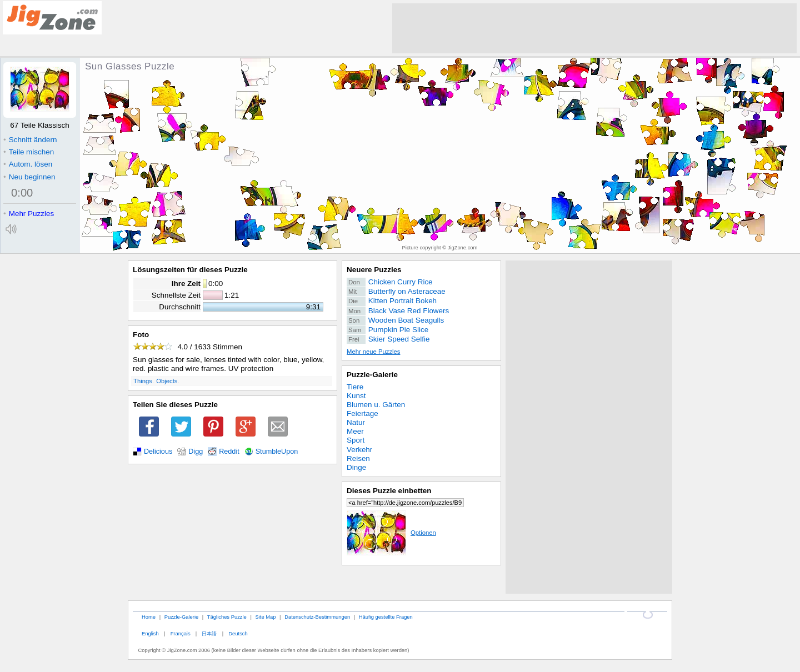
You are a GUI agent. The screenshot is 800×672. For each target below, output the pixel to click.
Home (149, 617)
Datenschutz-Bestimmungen (317, 617)
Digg (196, 452)
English (150, 633)
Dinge (356, 467)
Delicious (158, 452)
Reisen (358, 458)
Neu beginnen (29, 177)
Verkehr (359, 450)
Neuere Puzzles (374, 270)
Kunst (356, 396)
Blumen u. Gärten (376, 405)
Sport (356, 440)
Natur (356, 422)
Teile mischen (29, 152)
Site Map (265, 617)
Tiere (355, 387)
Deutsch (238, 633)
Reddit (229, 452)
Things (143, 381)
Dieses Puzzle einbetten (389, 491)
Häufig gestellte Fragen (386, 617)
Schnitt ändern (30, 140)
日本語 (209, 633)
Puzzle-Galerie (372, 375)
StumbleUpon (277, 452)
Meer (355, 431)
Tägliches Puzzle (227, 617)
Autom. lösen (28, 164)
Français (181, 633)
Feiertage (362, 413)
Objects (167, 381)
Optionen (391, 533)
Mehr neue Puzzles (373, 352)
